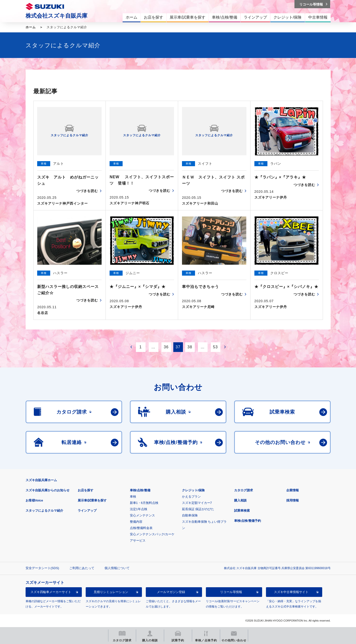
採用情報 (293, 500)
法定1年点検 (139, 509)
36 (166, 347)
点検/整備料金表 (141, 528)
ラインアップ (87, 511)
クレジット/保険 (193, 490)
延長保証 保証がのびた (198, 509)
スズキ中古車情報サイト (291, 592)
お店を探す (86, 490)
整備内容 (136, 522)
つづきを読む (87, 191)
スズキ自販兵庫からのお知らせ (48, 490)
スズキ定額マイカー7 (197, 503)
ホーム (31, 27)
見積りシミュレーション (111, 592)
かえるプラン (191, 497)
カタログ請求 (244, 490)
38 (190, 347)
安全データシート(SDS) (42, 568)
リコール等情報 (231, 592)
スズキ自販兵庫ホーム (41, 480)
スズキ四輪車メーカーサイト (51, 592)
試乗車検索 (242, 511)
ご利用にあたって (82, 568)
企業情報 (293, 490)
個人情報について (117, 568)
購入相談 (240, 500)
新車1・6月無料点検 (144, 503)
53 (216, 347)
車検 (133, 497)
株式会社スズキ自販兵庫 (56, 16)
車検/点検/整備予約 (248, 521)
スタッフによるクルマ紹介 (44, 511)
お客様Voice (34, 500)
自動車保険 (190, 515)
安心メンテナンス (142, 515)
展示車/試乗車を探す (92, 500)
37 (178, 347)
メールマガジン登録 (171, 592)
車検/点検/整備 (140, 490)
